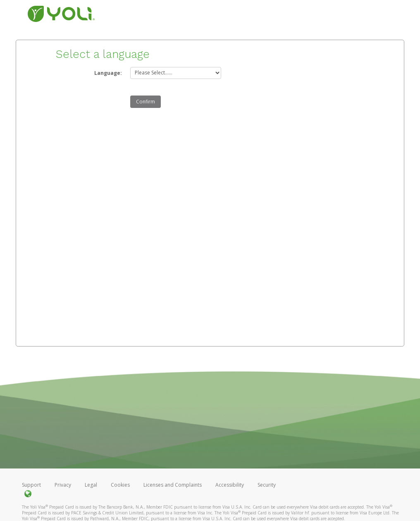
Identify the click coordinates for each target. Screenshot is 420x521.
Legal (91, 485)
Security (267, 485)
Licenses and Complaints (173, 485)
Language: (108, 73)
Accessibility (230, 485)
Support (31, 485)
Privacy (63, 485)
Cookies (120, 485)
